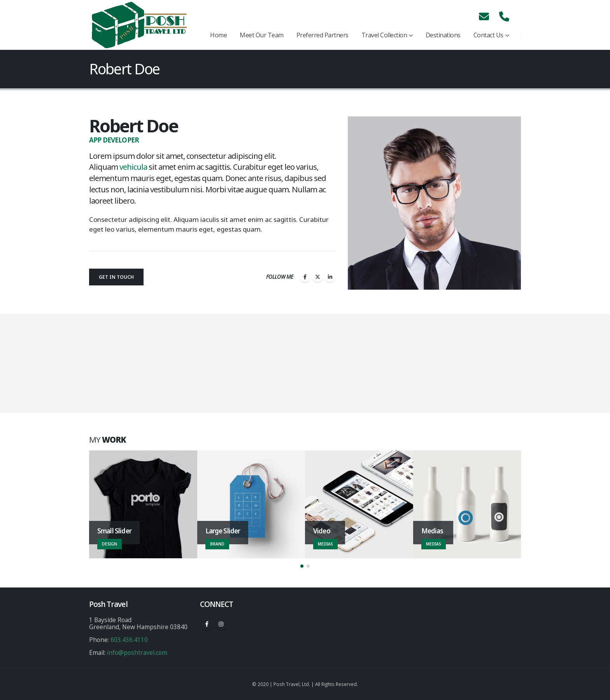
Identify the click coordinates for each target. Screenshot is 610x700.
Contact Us (488, 35)
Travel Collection (384, 35)
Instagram (221, 624)
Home (218, 35)
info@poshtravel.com (137, 653)
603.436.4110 (129, 640)
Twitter (317, 277)
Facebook (305, 277)
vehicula (133, 167)
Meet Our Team (262, 35)
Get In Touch (116, 277)
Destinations (443, 35)
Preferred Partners (323, 35)
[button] (302, 566)
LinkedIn (330, 277)
